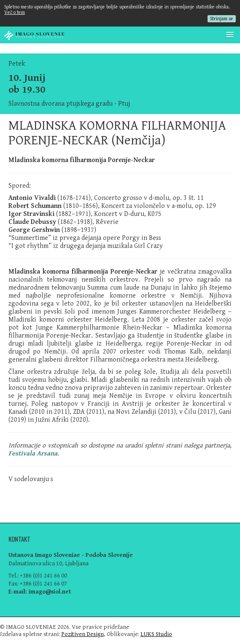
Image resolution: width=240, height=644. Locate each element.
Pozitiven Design (82, 634)
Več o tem (15, 12)
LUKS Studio (156, 634)
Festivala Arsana (33, 454)
